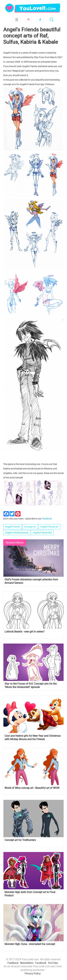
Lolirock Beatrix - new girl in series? (24, 632)
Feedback (13, 963)
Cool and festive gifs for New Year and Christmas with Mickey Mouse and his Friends (33, 737)
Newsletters (27, 963)
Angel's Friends (12, 527)
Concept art (30, 527)
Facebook (40, 19)
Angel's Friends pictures (17, 533)
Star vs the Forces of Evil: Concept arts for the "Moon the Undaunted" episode (31, 685)
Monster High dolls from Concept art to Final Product (30, 894)
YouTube (53, 963)
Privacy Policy (33, 973)
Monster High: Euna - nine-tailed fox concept (30, 944)
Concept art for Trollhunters (20, 840)
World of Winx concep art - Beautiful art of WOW (32, 788)
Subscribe (28, 19)
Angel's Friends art (49, 527)
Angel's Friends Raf (42, 533)
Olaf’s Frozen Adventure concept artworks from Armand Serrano (31, 581)
